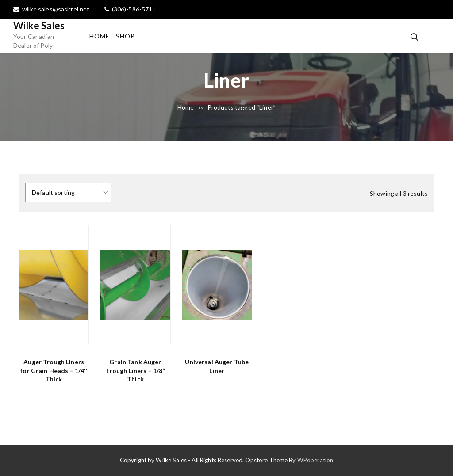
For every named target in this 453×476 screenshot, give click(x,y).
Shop (125, 36)
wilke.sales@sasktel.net (51, 9)
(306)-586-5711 (130, 9)
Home (100, 36)
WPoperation (315, 460)
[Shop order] (68, 193)
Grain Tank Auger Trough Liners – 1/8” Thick (136, 370)
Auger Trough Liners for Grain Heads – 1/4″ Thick (54, 370)
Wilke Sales (39, 25)
